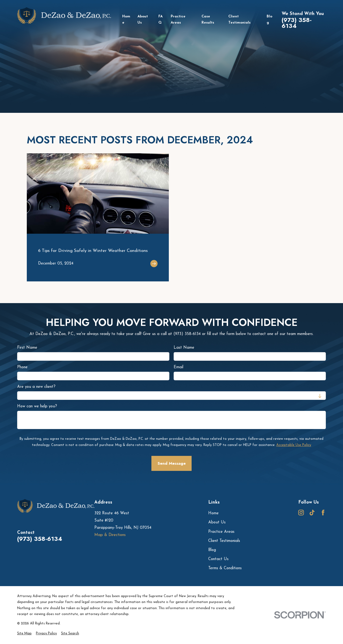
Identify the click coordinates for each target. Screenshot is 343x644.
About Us (217, 522)
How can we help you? (37, 406)
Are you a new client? (36, 387)
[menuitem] (24, 634)
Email (178, 367)
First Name (27, 348)
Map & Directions (110, 535)
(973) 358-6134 (297, 23)
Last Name (184, 348)
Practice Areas (221, 532)
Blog (212, 550)
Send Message (172, 463)
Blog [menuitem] (269, 20)
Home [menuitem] (126, 20)
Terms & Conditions (225, 568)
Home (213, 513)
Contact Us (218, 559)
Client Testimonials (224, 541)
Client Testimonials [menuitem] (239, 20)
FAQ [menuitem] (161, 20)
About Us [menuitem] (143, 20)
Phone (22, 367)
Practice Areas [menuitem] (178, 20)
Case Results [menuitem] (208, 20)
